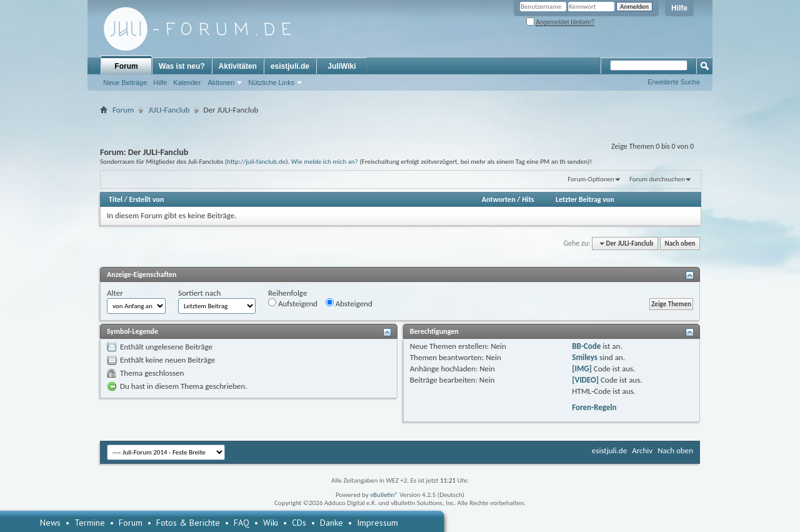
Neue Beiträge (125, 83)
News (50, 523)
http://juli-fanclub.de (256, 161)
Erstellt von (146, 199)
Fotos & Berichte (188, 523)
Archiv (642, 450)
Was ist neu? (182, 66)
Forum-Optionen (591, 179)
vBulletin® (384, 495)
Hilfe (679, 8)
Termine (90, 523)
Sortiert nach (199, 293)
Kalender (187, 83)
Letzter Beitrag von (585, 199)
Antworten (499, 199)
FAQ (242, 523)
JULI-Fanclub (169, 110)
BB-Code (586, 346)
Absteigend (349, 303)
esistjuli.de (290, 66)
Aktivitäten (238, 66)
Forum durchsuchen (657, 179)
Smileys (585, 357)
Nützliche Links (271, 83)
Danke (332, 523)
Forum (126, 66)
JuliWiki (342, 66)
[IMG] (582, 369)
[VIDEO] (585, 380)
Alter (115, 293)
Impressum (377, 523)
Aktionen (221, 83)
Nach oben (680, 243)
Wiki (271, 523)
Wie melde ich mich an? (325, 161)
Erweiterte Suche (674, 82)
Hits (528, 199)
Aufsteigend (293, 303)
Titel (116, 199)
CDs (299, 523)
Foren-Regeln (594, 407)
